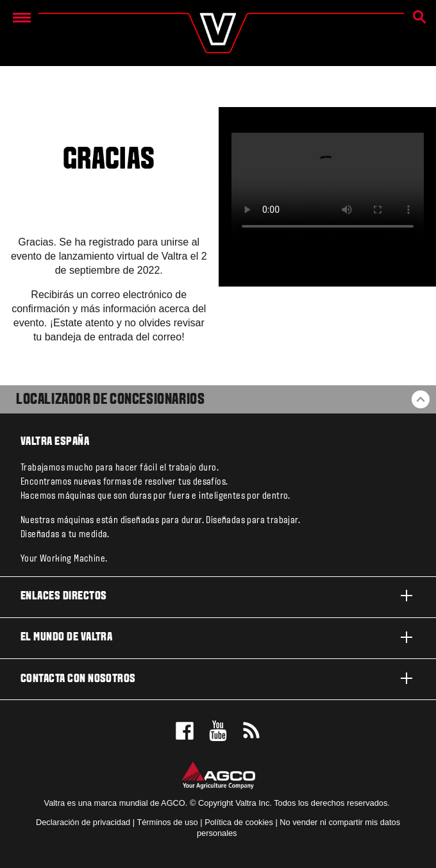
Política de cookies (239, 822)
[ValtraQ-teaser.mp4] (328, 187)
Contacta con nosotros (218, 678)
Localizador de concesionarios (110, 400)
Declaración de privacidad (83, 822)
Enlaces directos (218, 596)
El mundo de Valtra (218, 637)
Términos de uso (167, 822)
